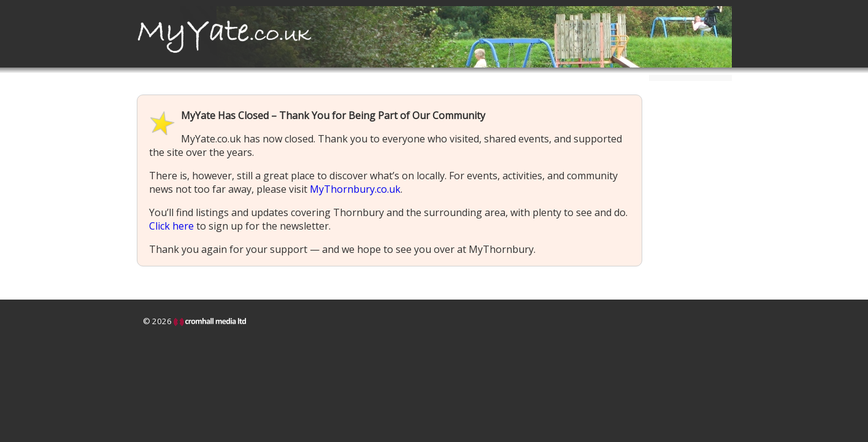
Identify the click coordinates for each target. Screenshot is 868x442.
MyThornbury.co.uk (355, 189)
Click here (171, 226)
